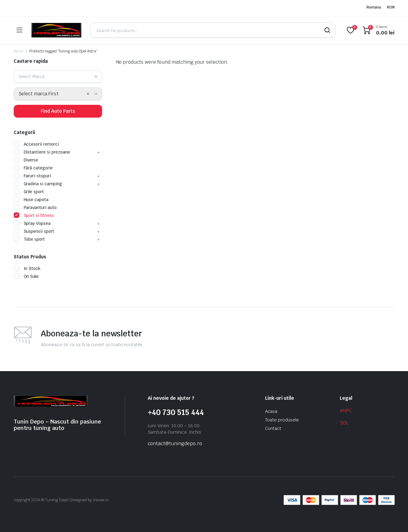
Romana (374, 7)
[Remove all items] (88, 94)
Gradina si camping (38, 184)
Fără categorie (33, 168)
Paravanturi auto (35, 207)
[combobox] (58, 76)
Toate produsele (282, 420)
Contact (273, 428)
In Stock (27, 268)
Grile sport (29, 192)
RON (391, 7)
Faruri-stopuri (32, 176)
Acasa (271, 411)
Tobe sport (29, 239)
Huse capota (31, 200)
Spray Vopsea (32, 223)
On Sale (26, 276)
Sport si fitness (34, 215)
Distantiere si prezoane (42, 152)
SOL (344, 423)
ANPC (346, 411)
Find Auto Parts (58, 111)
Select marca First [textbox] (39, 94)
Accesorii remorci (36, 144)
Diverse (26, 160)
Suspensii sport (34, 231)
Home (19, 51)
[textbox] (34, 76)
